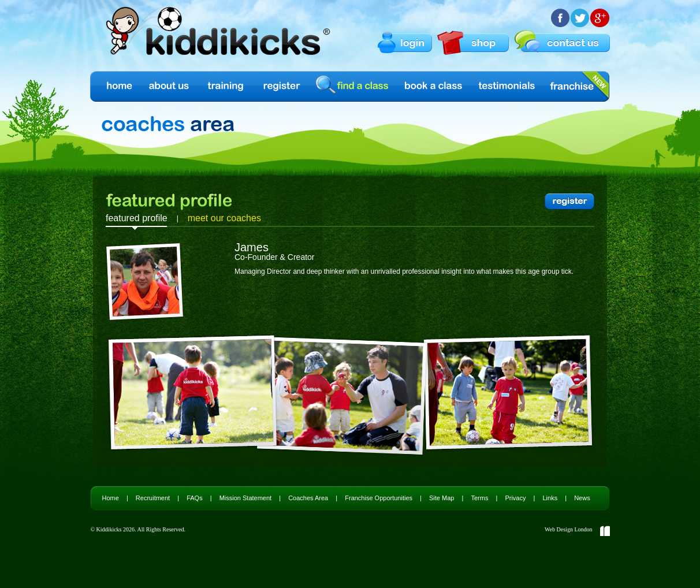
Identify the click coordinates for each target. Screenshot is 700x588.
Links (550, 498)
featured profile (137, 218)
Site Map (442, 498)
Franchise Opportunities (379, 498)
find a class (354, 86)
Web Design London (569, 529)
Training (226, 86)
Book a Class (434, 86)
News (582, 498)
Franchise (572, 86)
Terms (479, 498)
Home (119, 86)
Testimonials (507, 86)
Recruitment (153, 498)
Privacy (515, 498)
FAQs (195, 498)
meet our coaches (224, 218)
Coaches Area (308, 498)
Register (282, 86)
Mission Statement (245, 498)
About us (170, 86)
